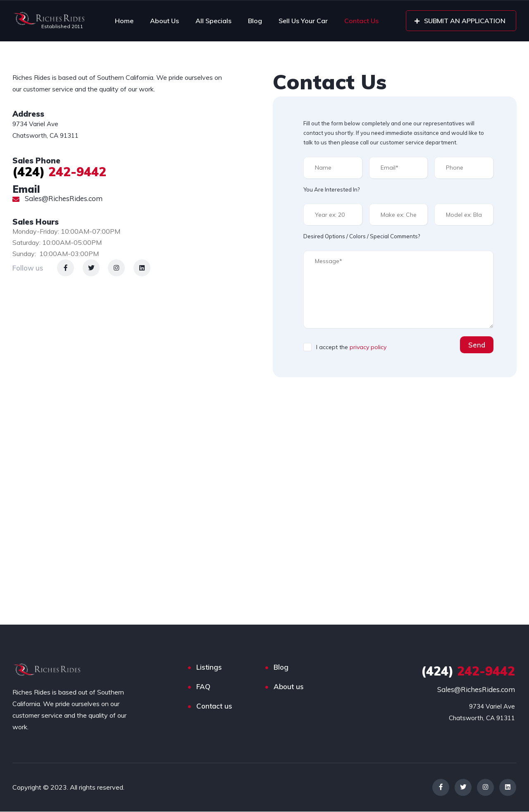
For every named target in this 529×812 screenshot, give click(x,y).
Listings (209, 667)
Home (124, 21)
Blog (255, 21)
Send (477, 345)
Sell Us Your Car (303, 21)
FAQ (203, 686)
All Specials (213, 21)
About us (289, 686)
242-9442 (59, 171)
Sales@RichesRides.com (57, 198)
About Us (164, 21)
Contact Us (361, 21)
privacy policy (368, 347)
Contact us (214, 706)
